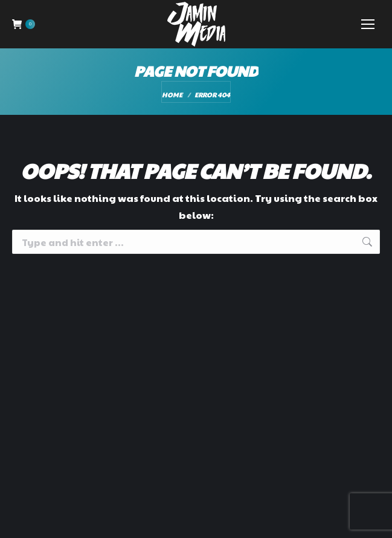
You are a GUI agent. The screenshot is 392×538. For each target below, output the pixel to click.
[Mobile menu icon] (368, 24)
